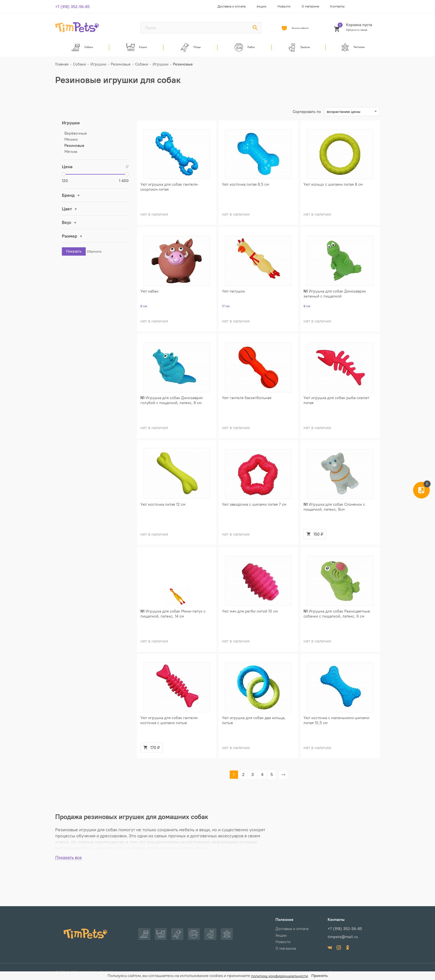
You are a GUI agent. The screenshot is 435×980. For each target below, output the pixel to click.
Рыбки (245, 49)
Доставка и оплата (232, 6)
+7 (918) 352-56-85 (72, 7)
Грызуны (299, 49)
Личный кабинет (301, 28)
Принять (320, 976)
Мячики (71, 143)
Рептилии (353, 49)
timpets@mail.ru (343, 936)
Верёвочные (76, 137)
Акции (261, 6)
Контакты (337, 6)
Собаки (82, 49)
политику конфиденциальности (280, 976)
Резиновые (74, 149)
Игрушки (71, 126)
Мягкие (71, 155)
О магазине (310, 6)
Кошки (136, 49)
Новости (284, 6)
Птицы (190, 49)
